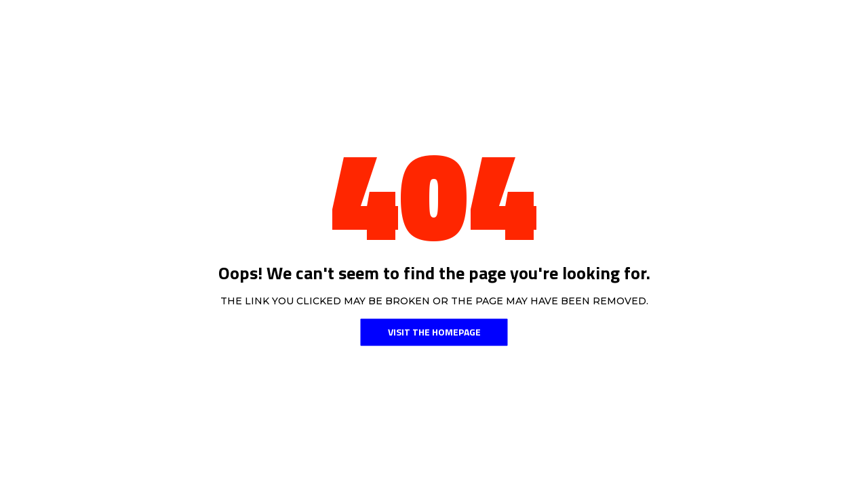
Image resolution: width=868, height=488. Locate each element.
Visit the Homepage (434, 332)
